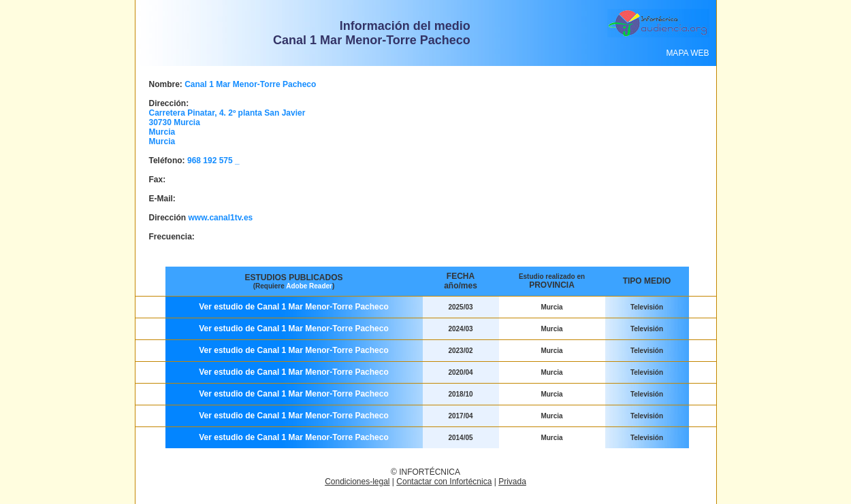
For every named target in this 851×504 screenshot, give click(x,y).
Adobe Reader (309, 286)
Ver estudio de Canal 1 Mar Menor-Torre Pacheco (294, 307)
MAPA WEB (687, 53)
